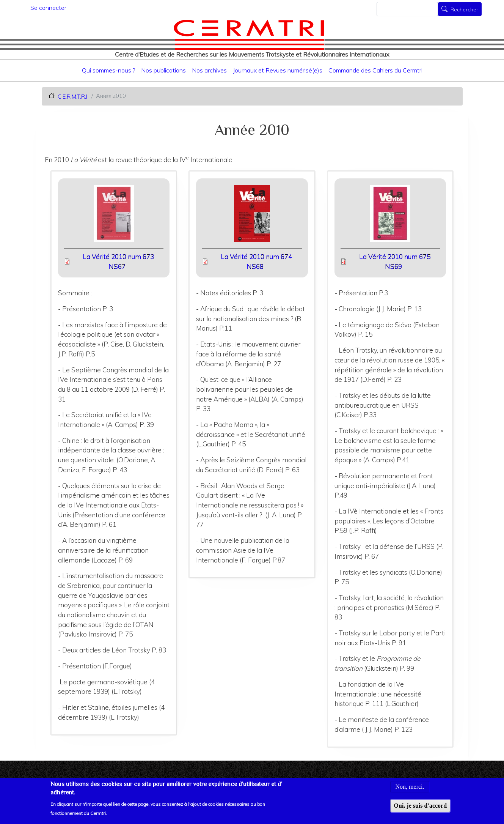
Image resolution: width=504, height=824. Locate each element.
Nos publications (163, 70)
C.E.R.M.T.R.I (72, 96)
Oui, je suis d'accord (421, 809)
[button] (114, 216)
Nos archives (209, 70)
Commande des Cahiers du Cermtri (375, 70)
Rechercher (464, 10)
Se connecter (48, 8)
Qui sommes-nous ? (108, 70)
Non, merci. (410, 790)
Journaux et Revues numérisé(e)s (278, 70)
